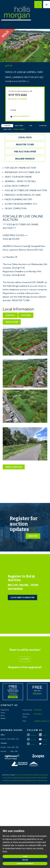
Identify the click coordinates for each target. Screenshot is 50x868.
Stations (26, 315)
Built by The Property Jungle (38, 781)
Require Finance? (25, 159)
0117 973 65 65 (38, 710)
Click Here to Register (22, 597)
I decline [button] (25, 860)
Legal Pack (25, 137)
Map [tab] (31, 126)
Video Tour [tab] (7, 129)
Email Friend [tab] (19, 126)
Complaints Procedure (25, 778)
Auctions (31, 744)
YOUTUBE (43, 740)
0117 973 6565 (18, 95)
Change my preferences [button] (25, 864)
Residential (32, 735)
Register (33, 536)
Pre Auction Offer (25, 152)
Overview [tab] (7, 126)
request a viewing (19, 99)
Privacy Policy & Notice (10, 778)
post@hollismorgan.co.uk (42, 721)
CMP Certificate (38, 778)
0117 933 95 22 (38, 714)
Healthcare (12, 322)
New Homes (32, 740)
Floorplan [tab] (43, 126)
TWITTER (43, 744)
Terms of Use (20, 775)
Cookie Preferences (41, 775)
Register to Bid (25, 144)
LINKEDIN (43, 735)
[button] (4, 46)
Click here (25, 659)
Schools (10, 315)
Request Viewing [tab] (19, 129)
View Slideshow (14, 467)
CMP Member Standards (21, 781)
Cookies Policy (29, 775)
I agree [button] (25, 856)
